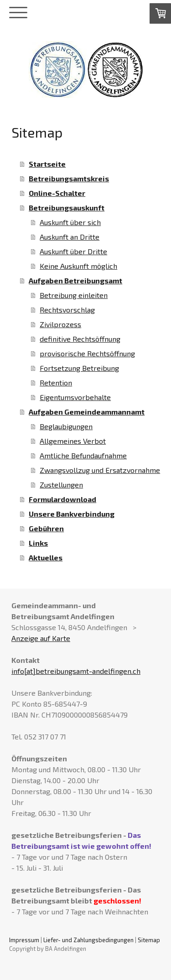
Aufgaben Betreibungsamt (75, 280)
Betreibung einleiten (74, 295)
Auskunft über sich (70, 222)
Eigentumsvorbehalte (75, 397)
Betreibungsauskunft (67, 208)
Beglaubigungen (66, 426)
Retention (56, 382)
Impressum (24, 940)
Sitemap (149, 940)
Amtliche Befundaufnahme (83, 455)
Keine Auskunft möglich (78, 266)
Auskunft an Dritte (70, 237)
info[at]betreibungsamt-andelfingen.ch (76, 671)
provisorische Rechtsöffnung (87, 353)
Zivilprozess (60, 324)
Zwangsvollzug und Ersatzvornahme (100, 470)
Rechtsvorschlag (67, 310)
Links (38, 543)
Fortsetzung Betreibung (79, 368)
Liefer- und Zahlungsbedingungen (88, 940)
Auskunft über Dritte (73, 251)
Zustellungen (61, 485)
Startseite (47, 164)
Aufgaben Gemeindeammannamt (87, 412)
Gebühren (46, 528)
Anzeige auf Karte (41, 638)
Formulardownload (62, 499)
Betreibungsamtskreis (69, 178)
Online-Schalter (57, 193)
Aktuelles (46, 557)
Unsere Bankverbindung (72, 514)
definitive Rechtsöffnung (80, 339)
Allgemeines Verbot (73, 441)
